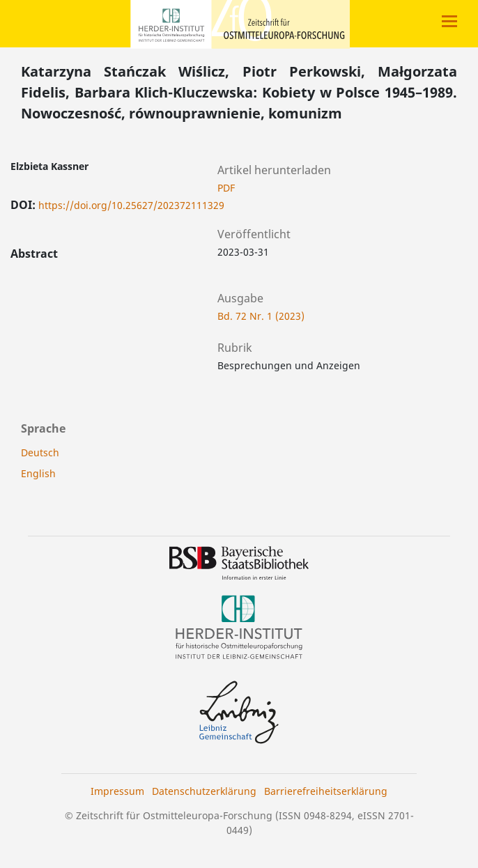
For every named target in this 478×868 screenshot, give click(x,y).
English (38, 473)
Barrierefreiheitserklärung (326, 791)
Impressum (117, 791)
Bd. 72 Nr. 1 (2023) (261, 316)
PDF (226, 188)
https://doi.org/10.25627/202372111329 (131, 205)
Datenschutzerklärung (204, 791)
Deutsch (40, 452)
